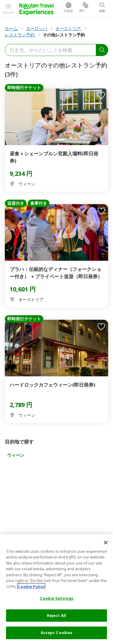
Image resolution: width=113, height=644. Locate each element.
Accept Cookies (57, 633)
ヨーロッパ (37, 28)
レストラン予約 (20, 35)
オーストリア (69, 28)
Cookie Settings (56, 598)
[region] (56, 589)
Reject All (56, 615)
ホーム (12, 28)
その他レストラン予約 (64, 35)
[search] (102, 50)
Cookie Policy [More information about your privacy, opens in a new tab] (31, 586)
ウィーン (16, 455)
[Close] (106, 543)
